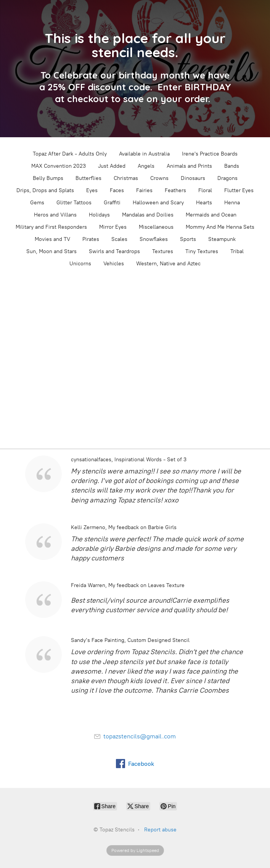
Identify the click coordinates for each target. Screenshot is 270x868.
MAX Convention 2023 (59, 166)
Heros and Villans (55, 215)
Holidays (99, 215)
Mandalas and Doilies (148, 215)
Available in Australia (144, 154)
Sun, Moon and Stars (51, 251)
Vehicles (114, 264)
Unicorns (80, 264)
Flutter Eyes (239, 190)
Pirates (91, 239)
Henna (232, 203)
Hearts (204, 203)
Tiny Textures (202, 251)
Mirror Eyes (113, 227)
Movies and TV (52, 239)
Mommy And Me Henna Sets (220, 227)
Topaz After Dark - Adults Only (70, 154)
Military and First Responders (51, 227)
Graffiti (112, 203)
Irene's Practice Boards (210, 154)
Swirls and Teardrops (114, 251)
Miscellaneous (156, 227)
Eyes (92, 190)
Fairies (144, 190)
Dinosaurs (193, 178)
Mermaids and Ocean (211, 215)
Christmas (126, 178)
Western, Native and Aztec (168, 264)
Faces (117, 190)
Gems (37, 203)
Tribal (237, 251)
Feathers (175, 190)
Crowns (159, 178)
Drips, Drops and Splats (45, 190)
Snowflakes (154, 239)
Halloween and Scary (158, 203)
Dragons (227, 178)
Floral (205, 190)
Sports (188, 239)
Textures (163, 251)
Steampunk (222, 239)
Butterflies (88, 178)
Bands (232, 166)
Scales (119, 239)
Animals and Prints (189, 166)
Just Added (112, 166)
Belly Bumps (48, 178)
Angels (146, 166)
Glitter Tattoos (74, 203)
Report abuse (160, 830)
